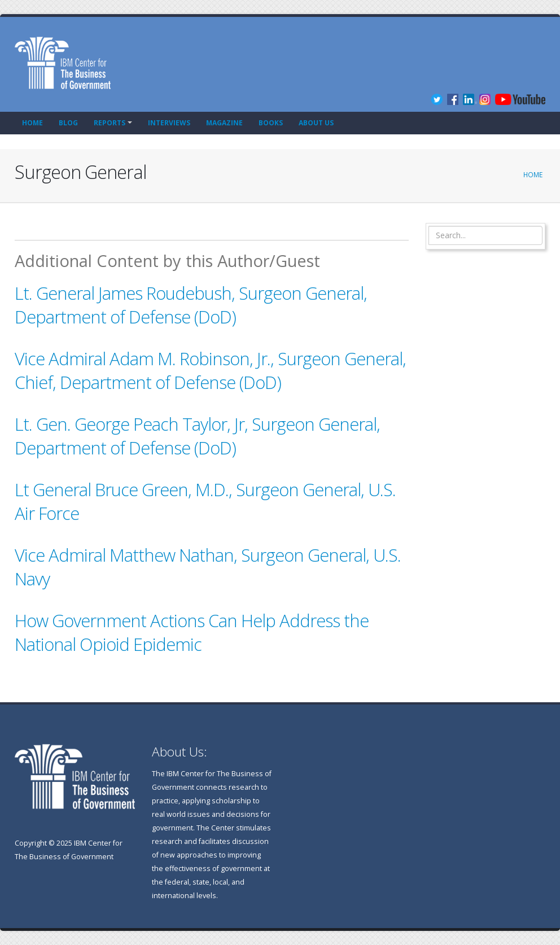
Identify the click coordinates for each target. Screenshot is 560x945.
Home (32, 123)
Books (271, 123)
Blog (68, 123)
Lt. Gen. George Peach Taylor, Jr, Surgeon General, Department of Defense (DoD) (197, 436)
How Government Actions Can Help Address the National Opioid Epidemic (192, 632)
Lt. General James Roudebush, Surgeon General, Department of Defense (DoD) (191, 305)
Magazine (224, 123)
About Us (316, 123)
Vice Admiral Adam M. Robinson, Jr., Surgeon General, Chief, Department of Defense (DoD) (210, 370)
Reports (110, 123)
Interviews (169, 123)
